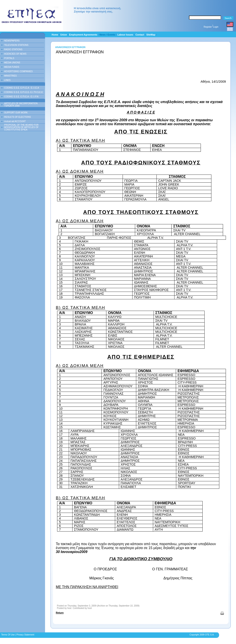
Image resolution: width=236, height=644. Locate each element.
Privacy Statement (25, 635)
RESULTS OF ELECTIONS (18, 117)
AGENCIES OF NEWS (15, 54)
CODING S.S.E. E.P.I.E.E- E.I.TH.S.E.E (24, 92)
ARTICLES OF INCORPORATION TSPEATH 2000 (21, 105)
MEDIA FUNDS (12, 67)
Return (60, 613)
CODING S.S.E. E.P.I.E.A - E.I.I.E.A (22, 88)
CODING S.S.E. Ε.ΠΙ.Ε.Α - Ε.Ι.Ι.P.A (21, 97)
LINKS (7, 80)
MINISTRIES (10, 76)
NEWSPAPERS (12, 41)
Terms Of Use (8, 635)
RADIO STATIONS (13, 49)
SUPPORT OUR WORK (16, 113)
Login (216, 27)
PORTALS (9, 58)
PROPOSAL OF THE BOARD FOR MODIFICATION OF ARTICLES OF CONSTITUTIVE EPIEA (21, 127)
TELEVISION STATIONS (16, 45)
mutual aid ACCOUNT (15, 121)
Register (208, 27)
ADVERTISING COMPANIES (18, 71)
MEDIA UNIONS (12, 63)
